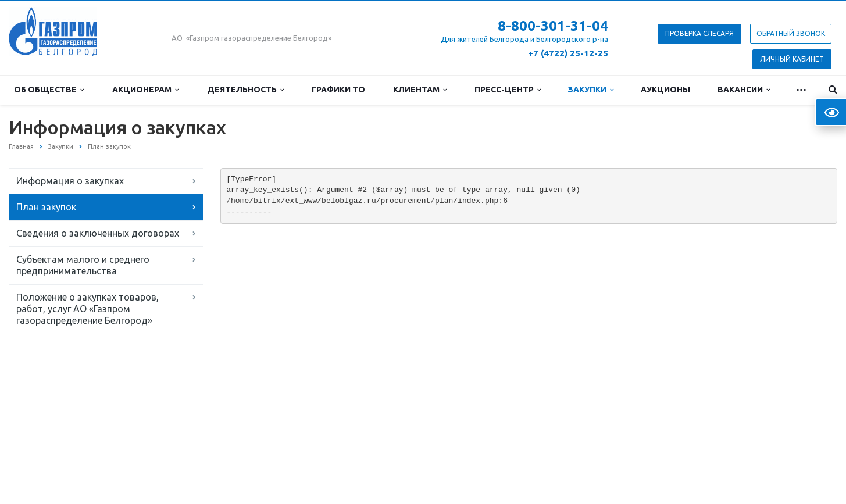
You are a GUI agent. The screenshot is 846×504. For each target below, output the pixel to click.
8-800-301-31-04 (553, 26)
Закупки (591, 90)
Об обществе (49, 90)
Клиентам (420, 90)
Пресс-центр (508, 90)
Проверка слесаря (699, 33)
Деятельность (245, 90)
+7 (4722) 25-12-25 (568, 53)
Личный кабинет (792, 59)
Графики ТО (338, 90)
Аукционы (665, 90)
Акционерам (145, 90)
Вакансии (744, 90)
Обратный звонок (791, 33)
